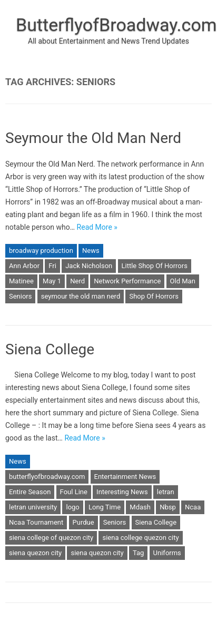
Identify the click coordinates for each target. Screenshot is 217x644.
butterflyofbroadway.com (47, 477)
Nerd (77, 281)
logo (72, 507)
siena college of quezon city (51, 538)
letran (166, 492)
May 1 (52, 281)
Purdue (83, 522)
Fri (52, 266)
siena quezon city (35, 553)
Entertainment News (125, 477)
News (91, 251)
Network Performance (127, 281)
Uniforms (167, 553)
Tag (138, 553)
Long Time (105, 507)
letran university (33, 507)
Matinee (21, 281)
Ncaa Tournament (36, 522)
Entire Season (30, 492)
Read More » (97, 227)
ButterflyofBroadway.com (116, 25)
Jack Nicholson (89, 266)
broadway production (41, 251)
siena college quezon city (140, 538)
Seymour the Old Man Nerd (93, 138)
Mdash (140, 507)
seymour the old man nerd (81, 296)
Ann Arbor (24, 266)
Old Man (183, 281)
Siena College (50, 349)
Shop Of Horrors (154, 296)
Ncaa (193, 507)
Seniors (20, 296)
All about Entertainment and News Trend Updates (108, 41)
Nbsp (168, 507)
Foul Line (74, 492)
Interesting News (122, 492)
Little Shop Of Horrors (155, 266)
